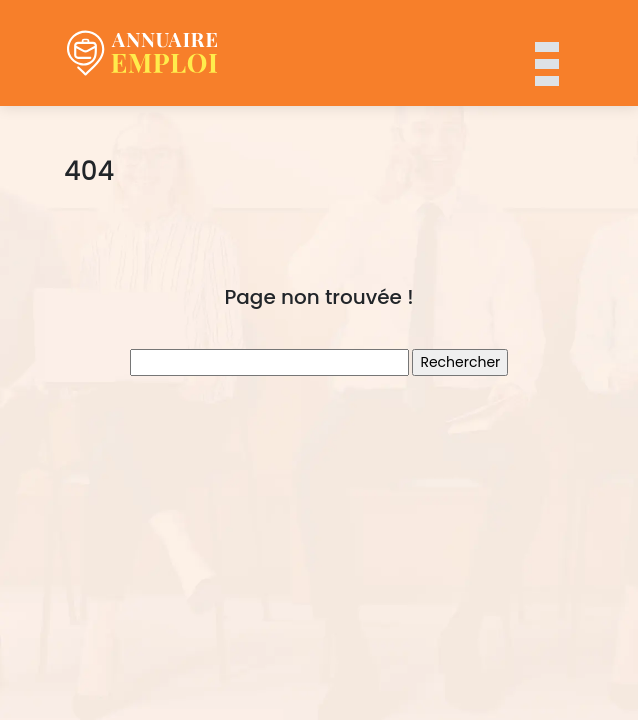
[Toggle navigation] (546, 53)
